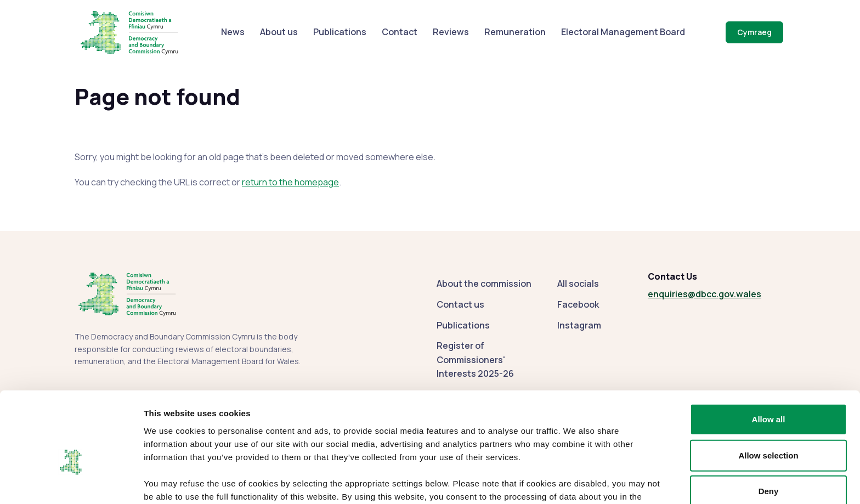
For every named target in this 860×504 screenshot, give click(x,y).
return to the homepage (290, 182)
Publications (340, 32)
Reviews (451, 32)
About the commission (484, 284)
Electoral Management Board (623, 32)
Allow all (769, 357)
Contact (400, 32)
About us (279, 32)
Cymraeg (754, 32)
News (233, 32)
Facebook (578, 304)
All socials (578, 284)
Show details (576, 482)
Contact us (460, 304)
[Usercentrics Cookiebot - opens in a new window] (71, 483)
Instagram (579, 325)
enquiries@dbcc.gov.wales (705, 294)
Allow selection (768, 393)
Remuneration (515, 32)
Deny (769, 429)
